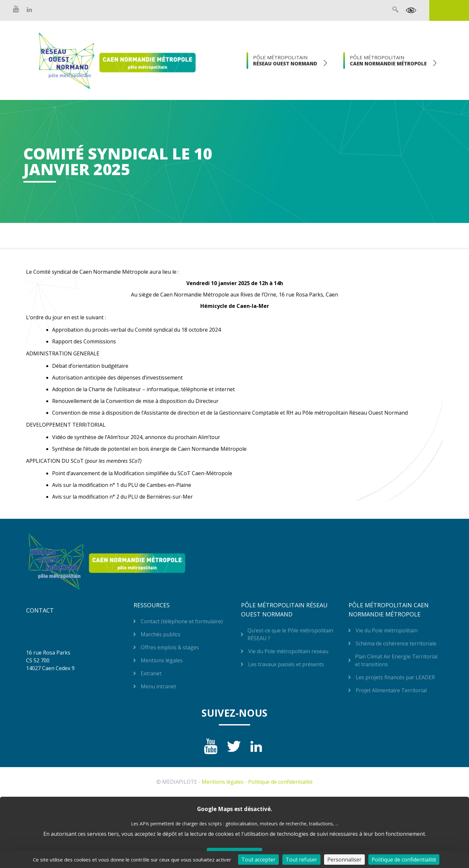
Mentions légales (162, 660)
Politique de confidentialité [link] (404, 860)
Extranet (449, 10)
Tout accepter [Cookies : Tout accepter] (258, 860)
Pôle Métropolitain (285, 60)
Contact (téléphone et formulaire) (182, 621)
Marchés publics (161, 634)
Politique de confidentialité (280, 782)
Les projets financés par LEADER (395, 677)
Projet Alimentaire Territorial (391, 690)
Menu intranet (158, 686)
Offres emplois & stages (170, 647)
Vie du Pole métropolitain (387, 630)
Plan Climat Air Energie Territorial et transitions (396, 660)
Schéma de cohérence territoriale (396, 643)
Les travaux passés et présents (286, 664)
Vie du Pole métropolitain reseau (288, 651)
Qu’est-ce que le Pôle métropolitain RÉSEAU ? (290, 634)
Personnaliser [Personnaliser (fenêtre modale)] (344, 860)
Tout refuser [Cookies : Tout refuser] (301, 860)
